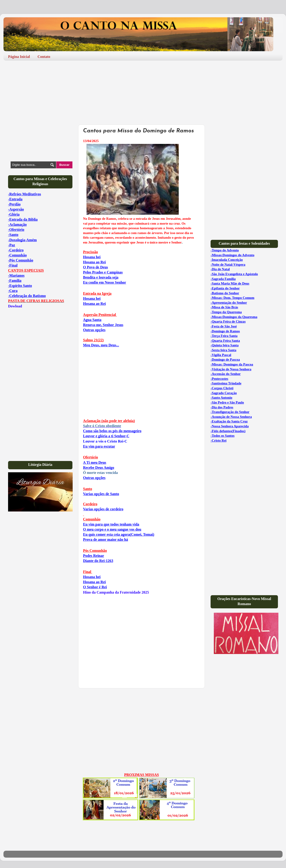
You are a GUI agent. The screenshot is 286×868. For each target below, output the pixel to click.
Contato (44, 57)
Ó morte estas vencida (100, 473)
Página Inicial (19, 57)
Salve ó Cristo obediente (102, 426)
